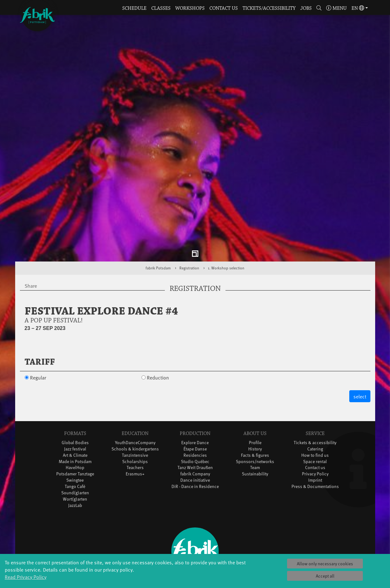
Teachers (135, 435)
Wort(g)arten (75, 467)
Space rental (315, 429)
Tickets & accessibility (315, 410)
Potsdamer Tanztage (75, 442)
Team (255, 435)
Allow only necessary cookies (325, 564)
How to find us (315, 423)
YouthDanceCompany (135, 410)
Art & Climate (75, 423)
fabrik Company (195, 442)
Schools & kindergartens (135, 417)
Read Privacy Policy (26, 577)
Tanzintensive (135, 423)
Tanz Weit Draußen (195, 435)
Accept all (325, 576)
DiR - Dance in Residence (195, 454)
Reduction (158, 345)
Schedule (134, 8)
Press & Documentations (315, 454)
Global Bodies (75, 410)
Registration (189, 236)
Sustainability (255, 442)
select (360, 364)
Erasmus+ (135, 442)
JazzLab (75, 473)
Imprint (315, 448)
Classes (161, 8)
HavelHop (75, 435)
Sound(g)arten (75, 461)
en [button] (358, 8)
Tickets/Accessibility (269, 8)
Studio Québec (195, 429)
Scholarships (135, 429)
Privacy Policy (315, 442)
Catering (315, 417)
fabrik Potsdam (158, 236)
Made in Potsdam (75, 429)
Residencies (195, 423)
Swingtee (75, 448)
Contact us (224, 8)
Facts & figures (255, 423)
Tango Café (75, 454)
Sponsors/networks (255, 429)
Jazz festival (75, 417)
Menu (336, 8)
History (255, 417)
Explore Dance (195, 410)
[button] (319, 9)
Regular (38, 345)
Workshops (190, 8)
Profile (255, 410)
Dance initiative (195, 448)
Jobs (306, 8)
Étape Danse (195, 417)
